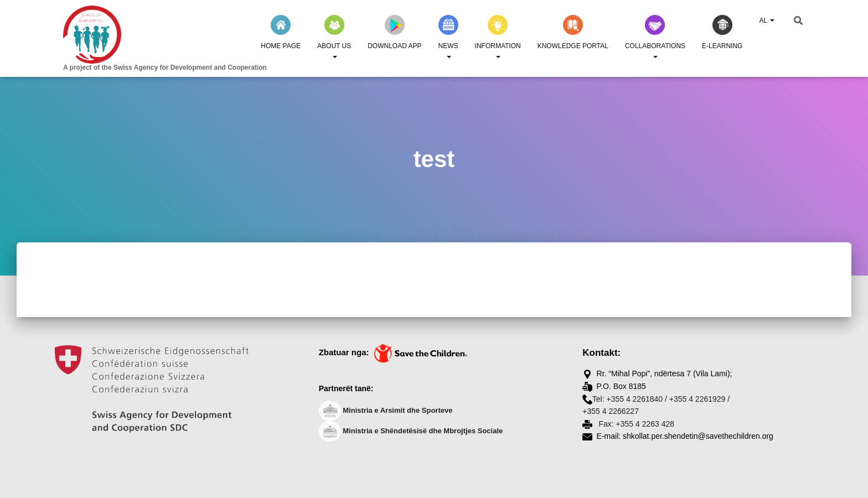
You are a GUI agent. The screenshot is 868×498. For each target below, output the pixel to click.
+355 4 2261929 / (699, 399)
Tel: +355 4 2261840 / (630, 399)
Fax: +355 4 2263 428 (636, 424)
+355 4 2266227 (611, 411)
